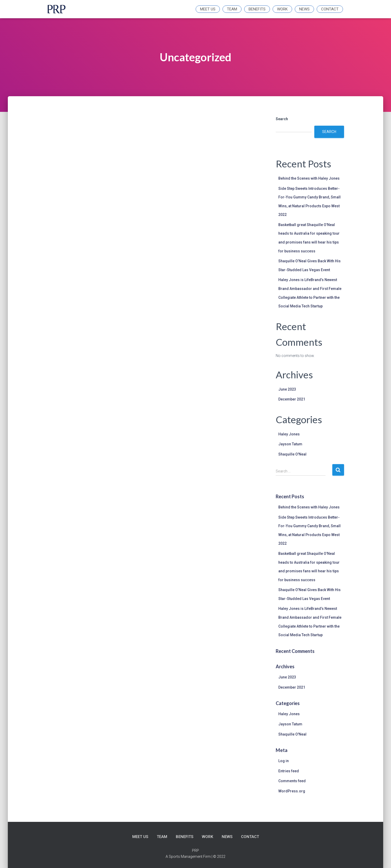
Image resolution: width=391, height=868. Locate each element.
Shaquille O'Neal (292, 454)
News (304, 9)
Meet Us (208, 9)
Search (282, 119)
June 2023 (287, 389)
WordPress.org (292, 791)
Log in (284, 761)
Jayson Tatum (290, 444)
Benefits (257, 9)
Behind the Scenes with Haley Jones (309, 178)
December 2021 (292, 399)
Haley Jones (289, 434)
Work (282, 9)
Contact (330, 9)
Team (232, 9)
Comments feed (292, 781)
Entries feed (289, 771)
